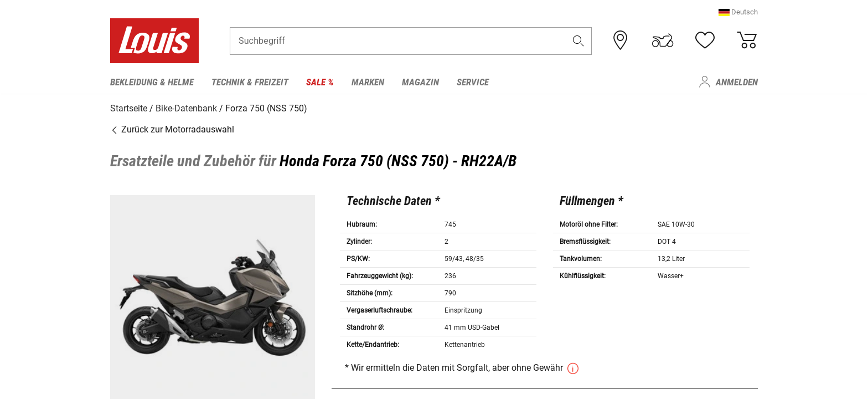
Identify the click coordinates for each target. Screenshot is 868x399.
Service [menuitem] (473, 82)
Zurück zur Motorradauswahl (172, 129)
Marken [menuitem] (368, 82)
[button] (738, 14)
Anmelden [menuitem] (737, 82)
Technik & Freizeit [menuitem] (250, 82)
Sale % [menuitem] (320, 82)
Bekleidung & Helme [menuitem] (152, 82)
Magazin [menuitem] (420, 82)
